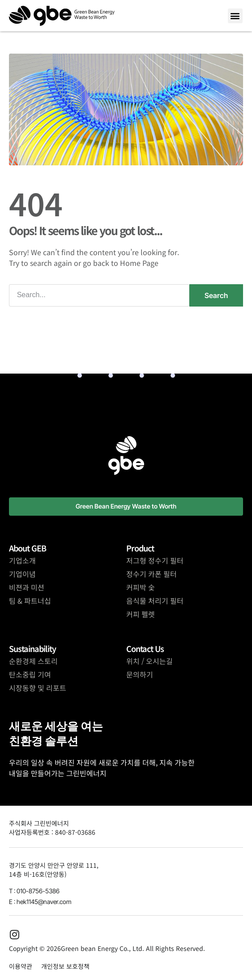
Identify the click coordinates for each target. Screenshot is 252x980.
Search (216, 295)
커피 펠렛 (141, 614)
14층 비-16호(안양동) (38, 874)
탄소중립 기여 (30, 674)
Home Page (139, 263)
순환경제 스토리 (33, 661)
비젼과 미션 (27, 587)
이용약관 (21, 966)
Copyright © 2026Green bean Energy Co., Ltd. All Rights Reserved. (107, 948)
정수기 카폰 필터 (152, 574)
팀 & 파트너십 (30, 601)
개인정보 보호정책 (65, 966)
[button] (235, 16)
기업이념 (22, 574)
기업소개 (22, 560)
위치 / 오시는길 (149, 661)
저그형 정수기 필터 (155, 560)
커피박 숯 (141, 587)
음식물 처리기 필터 (155, 601)
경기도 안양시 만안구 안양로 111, (54, 865)
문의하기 (140, 674)
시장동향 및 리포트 (38, 688)
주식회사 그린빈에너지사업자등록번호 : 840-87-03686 (52, 828)
